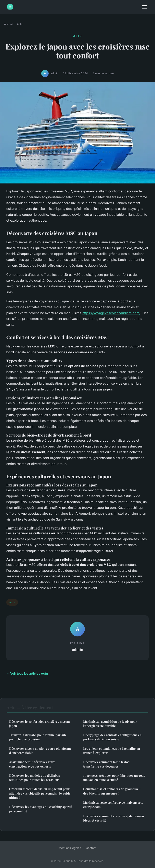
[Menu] (144, 7)
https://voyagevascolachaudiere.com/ (111, 313)
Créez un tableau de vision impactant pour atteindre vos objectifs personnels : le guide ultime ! (40, 793)
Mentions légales (70, 848)
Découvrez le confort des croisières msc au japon (39, 724)
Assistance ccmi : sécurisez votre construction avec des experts (32, 764)
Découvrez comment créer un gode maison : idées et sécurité (114, 818)
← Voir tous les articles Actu (27, 673)
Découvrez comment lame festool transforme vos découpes (107, 764)
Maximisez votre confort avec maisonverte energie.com (113, 805)
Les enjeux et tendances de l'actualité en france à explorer (112, 751)
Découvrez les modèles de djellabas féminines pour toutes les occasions (34, 778)
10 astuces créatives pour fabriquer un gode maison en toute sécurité (114, 778)
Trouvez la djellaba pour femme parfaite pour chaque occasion (38, 737)
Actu (20, 24)
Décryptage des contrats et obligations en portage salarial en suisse (112, 737)
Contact (91, 848)
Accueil (9, 24)
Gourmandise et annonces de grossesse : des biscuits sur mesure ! (112, 791)
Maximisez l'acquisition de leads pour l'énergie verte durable (110, 724)
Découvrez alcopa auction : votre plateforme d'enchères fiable (40, 751)
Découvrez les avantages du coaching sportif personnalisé (40, 809)
